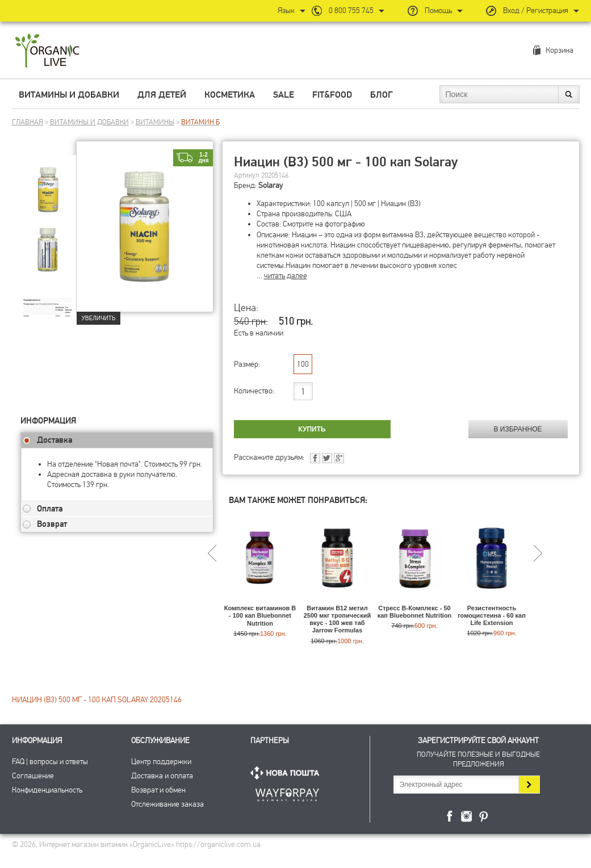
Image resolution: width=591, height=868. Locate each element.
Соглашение (33, 776)
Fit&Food (332, 95)
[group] (48, 182)
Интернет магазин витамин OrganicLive (47, 51)
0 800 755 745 (351, 11)
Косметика (230, 95)
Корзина (559, 50)
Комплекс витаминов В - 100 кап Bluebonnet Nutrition (260, 615)
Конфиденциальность (47, 790)
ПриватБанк (287, 793)
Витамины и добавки (69, 95)
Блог (382, 95)
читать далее (286, 276)
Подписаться (529, 785)
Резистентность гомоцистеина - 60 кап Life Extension (492, 615)
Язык (286, 11)
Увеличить (99, 318)
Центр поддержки (161, 762)
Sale (284, 95)
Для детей (162, 95)
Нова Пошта (287, 773)
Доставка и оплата (162, 776)
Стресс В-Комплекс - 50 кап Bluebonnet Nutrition (415, 612)
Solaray (271, 185)
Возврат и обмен (158, 790)
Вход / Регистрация (536, 11)
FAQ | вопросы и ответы (50, 762)
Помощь (438, 11)
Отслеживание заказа (167, 804)
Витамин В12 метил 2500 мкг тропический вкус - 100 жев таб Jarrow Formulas (338, 619)
